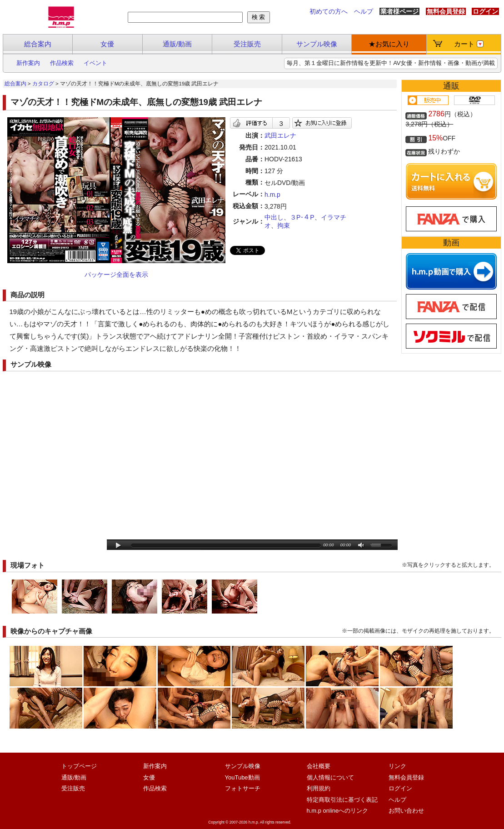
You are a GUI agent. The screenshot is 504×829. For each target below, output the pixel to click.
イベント (95, 63)
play (118, 546)
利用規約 (319, 788)
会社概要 (319, 766)
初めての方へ (329, 11)
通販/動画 (177, 44)
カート (469, 44)
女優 (107, 44)
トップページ (79, 766)
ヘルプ (364, 11)
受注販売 (247, 44)
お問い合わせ (406, 811)
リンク (397, 766)
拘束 (284, 225)
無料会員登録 (446, 11)
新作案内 (28, 63)
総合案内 (38, 44)
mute (362, 546)
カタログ (43, 84)
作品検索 (62, 63)
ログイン (485, 11)
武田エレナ (280, 135)
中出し (274, 217)
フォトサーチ (243, 788)
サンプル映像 (317, 44)
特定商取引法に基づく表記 (342, 800)
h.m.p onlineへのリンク (338, 811)
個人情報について (330, 777)
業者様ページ (399, 11)
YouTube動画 (242, 777)
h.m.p (272, 195)
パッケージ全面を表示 (116, 275)
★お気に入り (389, 44)
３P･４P (302, 217)
